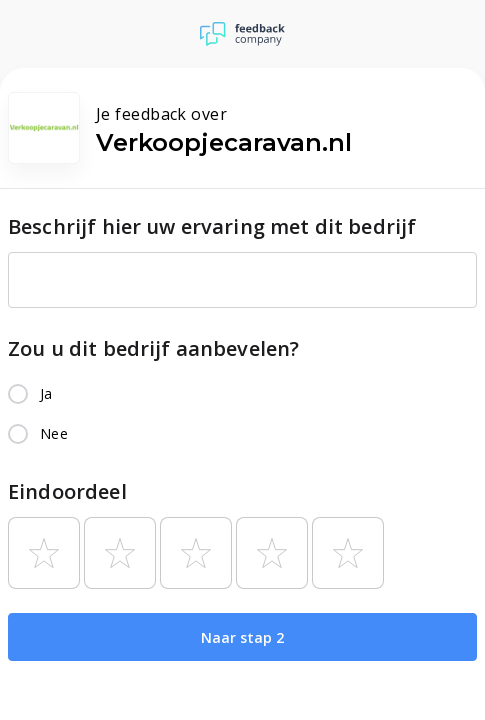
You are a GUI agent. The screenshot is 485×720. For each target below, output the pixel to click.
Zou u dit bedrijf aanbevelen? (153, 348)
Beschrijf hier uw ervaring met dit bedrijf (212, 226)
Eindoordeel (67, 491)
